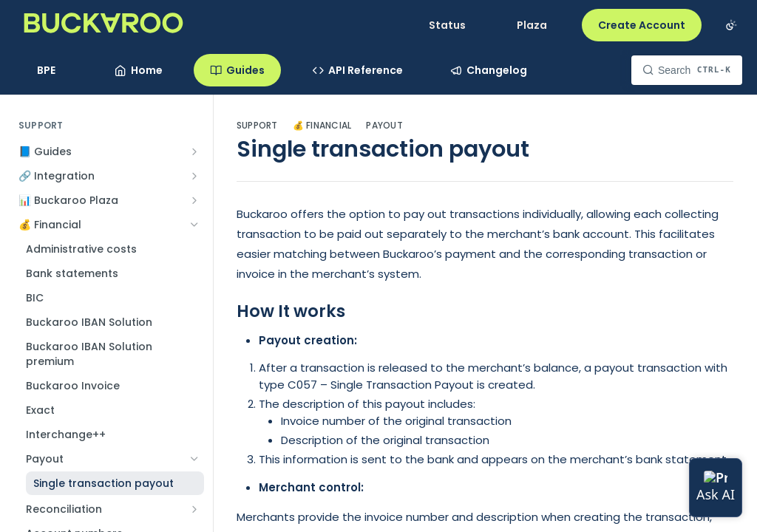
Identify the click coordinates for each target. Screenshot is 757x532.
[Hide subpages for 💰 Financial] (194, 225)
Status (447, 25)
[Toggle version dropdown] (55, 70)
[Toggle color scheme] (731, 25)
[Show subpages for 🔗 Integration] (194, 176)
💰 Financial (322, 126)
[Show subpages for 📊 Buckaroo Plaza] (194, 200)
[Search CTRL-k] (687, 70)
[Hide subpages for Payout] (194, 459)
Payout (384, 126)
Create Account (642, 25)
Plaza (532, 25)
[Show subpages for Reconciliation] (194, 509)
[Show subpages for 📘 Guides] (194, 151)
